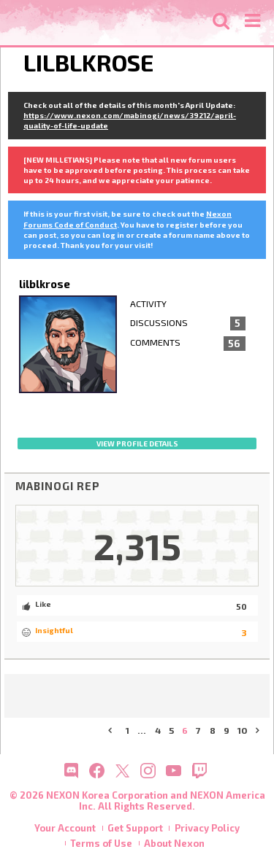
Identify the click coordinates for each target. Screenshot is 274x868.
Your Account (65, 828)
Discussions (188, 324)
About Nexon (174, 843)
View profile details (137, 443)
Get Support (135, 828)
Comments (188, 344)
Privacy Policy (207, 828)
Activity (148, 304)
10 (243, 731)
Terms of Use (101, 843)
